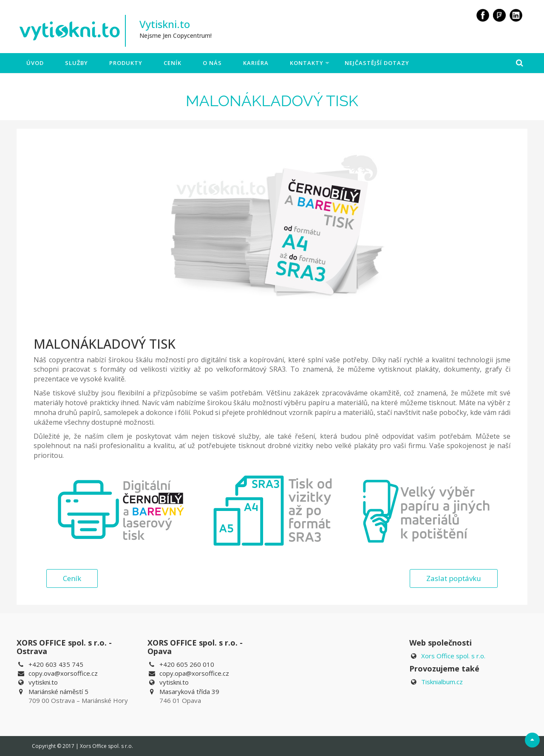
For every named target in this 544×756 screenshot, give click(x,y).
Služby (76, 63)
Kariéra (256, 63)
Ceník (173, 63)
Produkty (126, 63)
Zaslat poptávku (454, 578)
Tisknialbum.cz (442, 682)
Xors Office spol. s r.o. (453, 656)
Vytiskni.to (165, 24)
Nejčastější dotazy (377, 63)
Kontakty (307, 63)
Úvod (35, 63)
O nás (212, 63)
